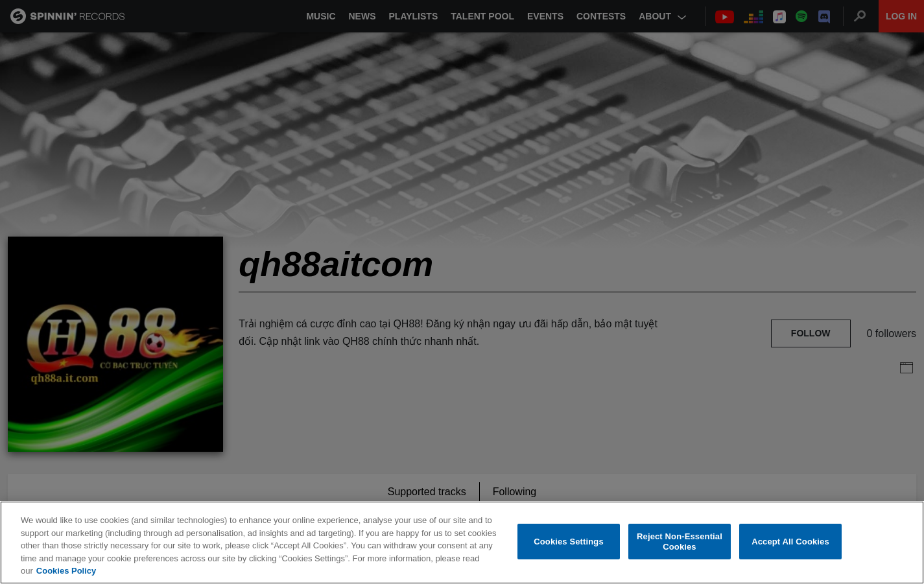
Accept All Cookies (790, 542)
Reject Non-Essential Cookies (680, 542)
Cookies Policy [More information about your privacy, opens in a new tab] (66, 571)
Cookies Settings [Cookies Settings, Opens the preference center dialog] (569, 542)
